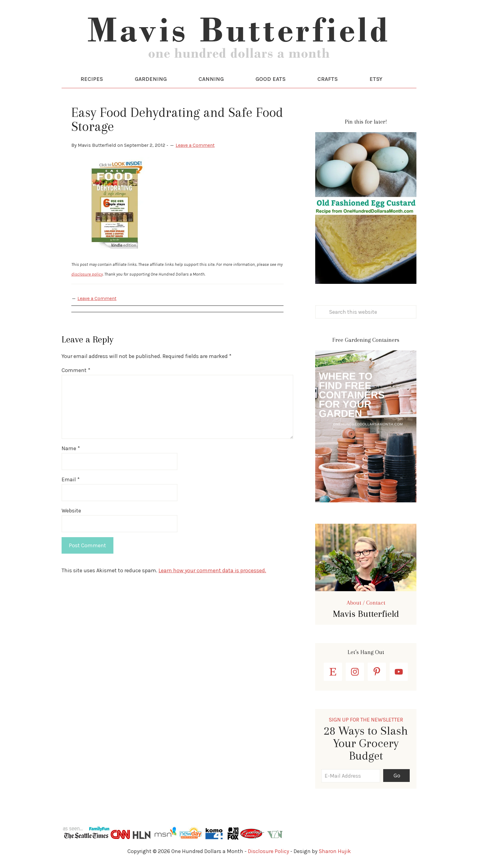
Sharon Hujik (335, 851)
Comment (76, 370)
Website (71, 511)
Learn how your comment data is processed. (212, 570)
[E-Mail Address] (351, 776)
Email (71, 479)
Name (71, 448)
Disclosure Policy (268, 851)
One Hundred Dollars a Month (239, 40)
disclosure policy (87, 274)
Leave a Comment (195, 145)
